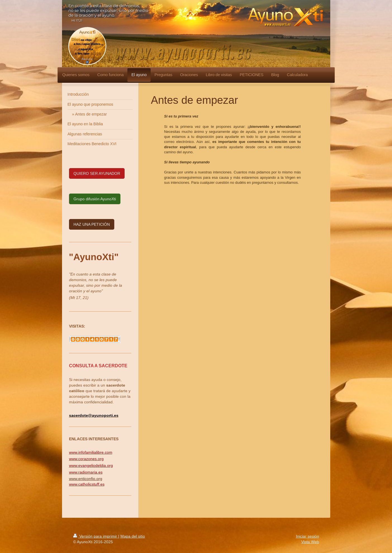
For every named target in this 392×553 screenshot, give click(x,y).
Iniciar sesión (307, 536)
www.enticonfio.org (86, 479)
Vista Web (310, 542)
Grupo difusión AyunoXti (95, 199)
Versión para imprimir (96, 536)
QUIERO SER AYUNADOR (97, 173)
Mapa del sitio (133, 536)
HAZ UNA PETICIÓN (92, 224)
